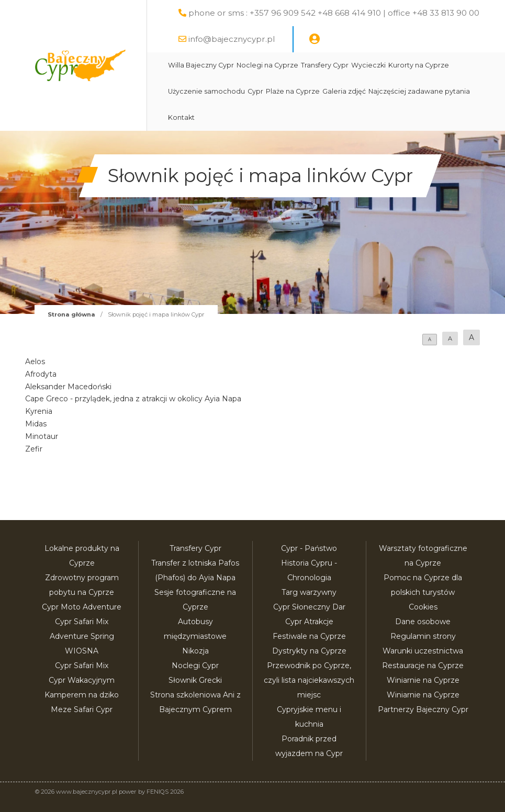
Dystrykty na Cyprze (309, 651)
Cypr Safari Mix (82, 666)
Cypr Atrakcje (309, 622)
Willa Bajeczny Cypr (201, 65)
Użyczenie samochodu (206, 91)
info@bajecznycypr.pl (232, 39)
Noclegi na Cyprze (267, 65)
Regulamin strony (423, 636)
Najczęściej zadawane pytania (419, 91)
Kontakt (181, 117)
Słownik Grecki (195, 680)
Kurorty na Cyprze (419, 65)
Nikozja (195, 651)
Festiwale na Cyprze (309, 636)
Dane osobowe (423, 622)
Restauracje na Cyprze (423, 666)
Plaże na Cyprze (293, 91)
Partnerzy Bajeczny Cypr (423, 709)
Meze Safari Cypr (82, 709)
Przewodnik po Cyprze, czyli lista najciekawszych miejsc (309, 680)
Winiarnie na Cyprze (423, 680)
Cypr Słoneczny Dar (309, 607)
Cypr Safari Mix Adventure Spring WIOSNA (82, 636)
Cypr (255, 91)
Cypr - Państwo (309, 548)
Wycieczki (368, 65)
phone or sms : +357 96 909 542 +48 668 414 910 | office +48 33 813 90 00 (334, 13)
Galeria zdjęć (344, 91)
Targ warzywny (309, 592)
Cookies (423, 607)
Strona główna (71, 314)
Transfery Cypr (325, 65)
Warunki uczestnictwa (423, 651)
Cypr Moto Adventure (82, 607)
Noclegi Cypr (195, 666)
